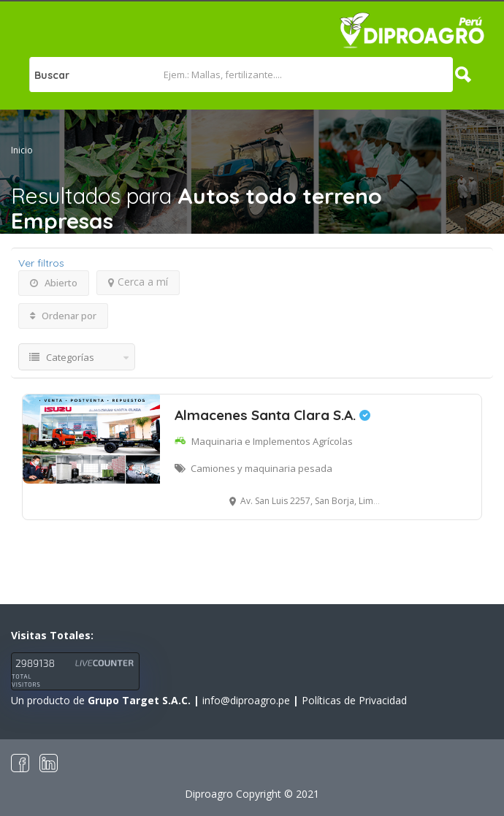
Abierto (54, 283)
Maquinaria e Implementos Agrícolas (272, 441)
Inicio (22, 150)
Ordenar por (63, 316)
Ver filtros (41, 263)
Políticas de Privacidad (354, 700)
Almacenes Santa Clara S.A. (272, 415)
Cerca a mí (138, 282)
